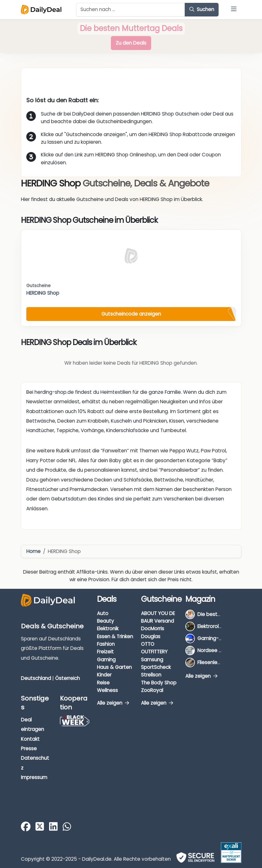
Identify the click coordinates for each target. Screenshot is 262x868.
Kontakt (30, 739)
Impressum (34, 777)
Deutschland (36, 678)
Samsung (152, 660)
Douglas (151, 636)
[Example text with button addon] (131, 10)
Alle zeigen (113, 703)
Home (33, 551)
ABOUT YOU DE (158, 613)
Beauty (105, 621)
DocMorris (153, 629)
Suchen (202, 9)
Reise (103, 683)
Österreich (67, 678)
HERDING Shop (43, 293)
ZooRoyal (152, 690)
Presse (29, 748)
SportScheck (156, 667)
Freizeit (105, 652)
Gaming (106, 660)
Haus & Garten (114, 667)
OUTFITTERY (154, 652)
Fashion (106, 644)
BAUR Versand (157, 621)
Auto (103, 613)
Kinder (104, 675)
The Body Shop (159, 683)
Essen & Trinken (115, 636)
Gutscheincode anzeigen (131, 314)
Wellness (107, 690)
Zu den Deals (131, 43)
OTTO (148, 644)
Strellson (151, 675)
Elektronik (108, 629)
